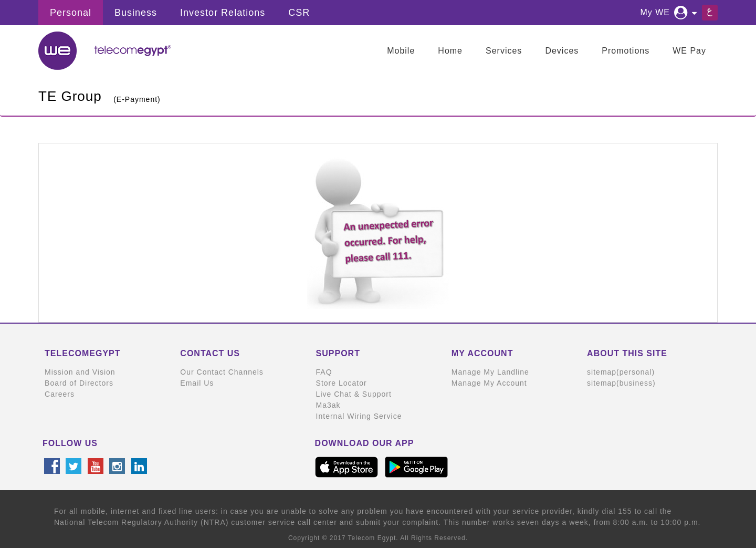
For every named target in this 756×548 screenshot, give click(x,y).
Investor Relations (223, 13)
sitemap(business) (621, 383)
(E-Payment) (137, 99)
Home (450, 51)
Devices (562, 51)
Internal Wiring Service (359, 416)
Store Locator (342, 383)
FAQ (324, 372)
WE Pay (689, 51)
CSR (299, 13)
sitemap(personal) (621, 372)
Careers (60, 394)
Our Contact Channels (222, 372)
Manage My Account (489, 383)
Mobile (401, 51)
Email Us (197, 383)
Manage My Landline (490, 372)
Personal (71, 13)
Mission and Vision (80, 372)
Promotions (626, 51)
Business (136, 13)
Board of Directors (79, 383)
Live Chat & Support (354, 394)
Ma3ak (328, 405)
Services (504, 51)
